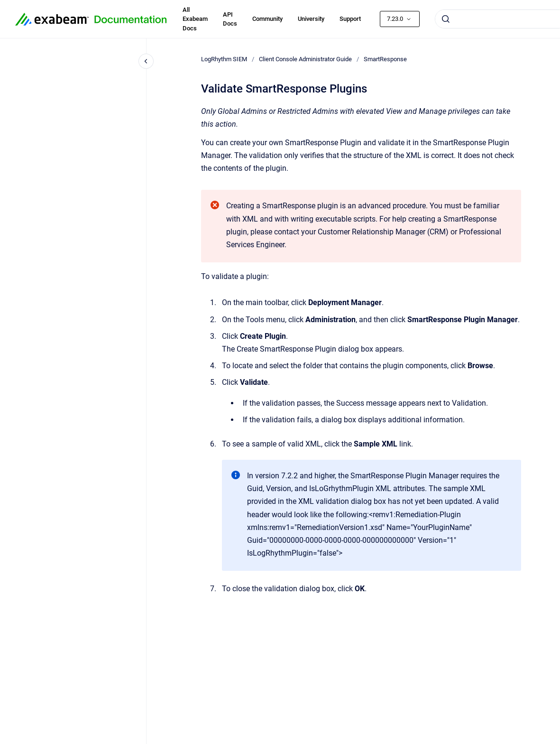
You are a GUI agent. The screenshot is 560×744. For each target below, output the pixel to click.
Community (267, 19)
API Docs (230, 19)
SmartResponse (385, 59)
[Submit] (446, 19)
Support (350, 19)
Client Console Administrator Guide (305, 59)
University (311, 19)
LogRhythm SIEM (224, 59)
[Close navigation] (146, 61)
